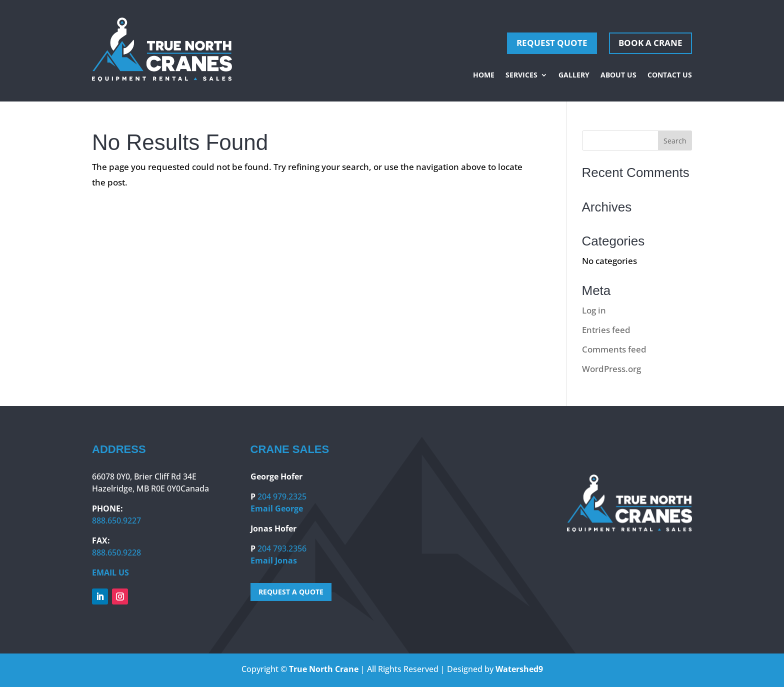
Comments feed (614, 349)
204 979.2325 (282, 496)
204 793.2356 (282, 548)
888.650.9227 (116, 520)
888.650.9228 (116, 552)
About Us (618, 75)
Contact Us (670, 75)
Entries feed (606, 330)
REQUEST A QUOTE (291, 592)
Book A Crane (650, 43)
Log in (594, 310)
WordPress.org (611, 369)
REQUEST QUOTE (552, 43)
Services (521, 75)
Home (484, 75)
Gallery (574, 75)
